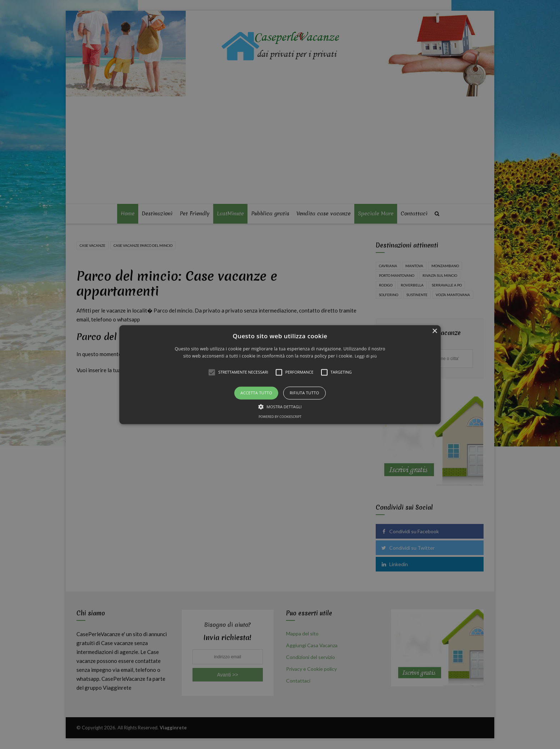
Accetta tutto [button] (256, 393)
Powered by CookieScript (280, 417)
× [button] (434, 331)
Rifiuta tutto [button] (304, 393)
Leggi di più (366, 356)
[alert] (280, 374)
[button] (280, 374)
